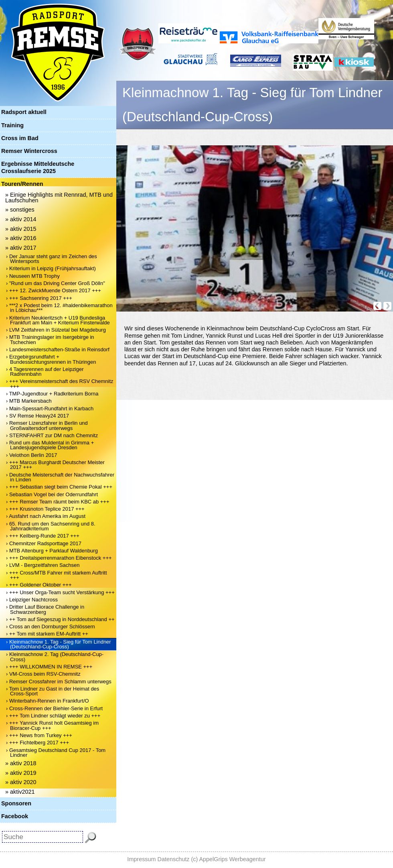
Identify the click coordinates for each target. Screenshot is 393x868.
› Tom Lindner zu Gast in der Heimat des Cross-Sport (53, 691)
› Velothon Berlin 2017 (31, 455)
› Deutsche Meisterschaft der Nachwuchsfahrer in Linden (60, 477)
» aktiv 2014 (21, 219)
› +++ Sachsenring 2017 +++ (39, 298)
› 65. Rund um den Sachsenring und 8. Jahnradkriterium (51, 526)
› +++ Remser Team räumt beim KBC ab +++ (58, 502)
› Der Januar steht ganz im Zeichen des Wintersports (52, 259)
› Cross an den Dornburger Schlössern (51, 627)
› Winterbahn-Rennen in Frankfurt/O (48, 701)
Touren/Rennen (22, 184)
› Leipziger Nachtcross (32, 600)
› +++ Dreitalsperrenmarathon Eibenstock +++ (59, 558)
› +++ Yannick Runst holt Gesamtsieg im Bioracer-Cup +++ (52, 725)
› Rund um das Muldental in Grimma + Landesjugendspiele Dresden (50, 445)
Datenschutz (174, 859)
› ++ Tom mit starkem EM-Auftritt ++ (47, 634)
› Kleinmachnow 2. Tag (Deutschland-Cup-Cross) (55, 657)
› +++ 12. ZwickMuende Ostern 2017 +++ (54, 290)
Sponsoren (16, 803)
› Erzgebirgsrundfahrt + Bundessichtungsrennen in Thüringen (51, 359)
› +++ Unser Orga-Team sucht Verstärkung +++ (60, 592)
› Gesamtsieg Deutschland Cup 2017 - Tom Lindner (56, 753)
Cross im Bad (20, 138)
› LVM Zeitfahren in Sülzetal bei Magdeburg (56, 330)
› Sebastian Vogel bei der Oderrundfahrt (52, 494)
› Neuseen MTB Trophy (33, 276)
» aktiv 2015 (21, 229)
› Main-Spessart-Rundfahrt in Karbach (50, 409)
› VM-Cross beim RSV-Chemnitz (43, 674)
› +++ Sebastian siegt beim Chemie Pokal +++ (59, 487)
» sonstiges (20, 210)
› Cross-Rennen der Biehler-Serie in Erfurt (54, 708)
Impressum (141, 859)
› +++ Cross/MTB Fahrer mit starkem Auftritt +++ (57, 575)
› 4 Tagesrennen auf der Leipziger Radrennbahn (45, 372)
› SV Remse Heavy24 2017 (37, 416)
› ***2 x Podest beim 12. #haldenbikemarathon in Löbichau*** (59, 308)
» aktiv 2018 (21, 763)
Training (12, 125)
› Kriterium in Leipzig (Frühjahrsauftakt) (51, 268)
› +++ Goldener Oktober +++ (39, 585)
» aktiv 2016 (21, 238)
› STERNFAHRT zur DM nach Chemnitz (52, 435)
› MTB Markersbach (29, 401)
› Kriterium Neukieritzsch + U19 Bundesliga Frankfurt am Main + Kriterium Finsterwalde (58, 320)
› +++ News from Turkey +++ (39, 735)
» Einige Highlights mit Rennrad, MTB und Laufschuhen (59, 198)
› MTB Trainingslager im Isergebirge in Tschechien (50, 339)
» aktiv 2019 (21, 773)
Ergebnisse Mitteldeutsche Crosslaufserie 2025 (38, 167)
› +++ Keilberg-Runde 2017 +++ (43, 536)
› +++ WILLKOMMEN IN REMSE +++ (49, 667)
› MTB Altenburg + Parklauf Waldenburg (52, 551)
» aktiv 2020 (21, 782)
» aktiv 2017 (21, 248)
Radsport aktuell (24, 112)
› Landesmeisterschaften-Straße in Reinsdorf (58, 349)
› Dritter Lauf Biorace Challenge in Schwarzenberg (45, 609)
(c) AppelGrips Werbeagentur (229, 859)
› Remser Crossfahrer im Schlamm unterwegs (59, 682)
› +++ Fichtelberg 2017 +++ (37, 743)
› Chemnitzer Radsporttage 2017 (44, 543)
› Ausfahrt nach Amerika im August (46, 516)
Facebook (15, 816)
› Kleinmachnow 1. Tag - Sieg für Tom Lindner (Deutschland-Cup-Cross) (59, 644)
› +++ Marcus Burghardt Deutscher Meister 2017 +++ (55, 465)
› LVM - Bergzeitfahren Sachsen (43, 565)
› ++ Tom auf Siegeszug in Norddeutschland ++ (60, 619)
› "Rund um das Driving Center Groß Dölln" (56, 283)
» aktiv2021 (20, 792)
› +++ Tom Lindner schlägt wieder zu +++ (53, 716)
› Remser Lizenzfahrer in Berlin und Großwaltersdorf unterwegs (47, 425)
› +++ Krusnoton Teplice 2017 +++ (45, 509)
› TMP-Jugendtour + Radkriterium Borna (52, 394)
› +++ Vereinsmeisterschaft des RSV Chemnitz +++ (60, 384)
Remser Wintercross (29, 151)
